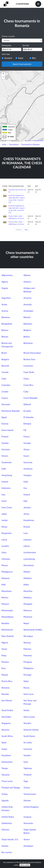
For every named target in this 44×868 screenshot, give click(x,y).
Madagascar (7, 572)
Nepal (26, 623)
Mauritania (7, 591)
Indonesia (6, 488)
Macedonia (29, 565)
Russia (26, 688)
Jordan (5, 520)
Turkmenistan (30, 794)
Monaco (5, 604)
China (26, 379)
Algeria (5, 282)
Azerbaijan (28, 311)
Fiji (25, 430)
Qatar (26, 681)
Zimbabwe (28, 846)
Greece (5, 456)
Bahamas (6, 317)
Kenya (4, 527)
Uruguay (27, 817)
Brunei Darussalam (32, 353)
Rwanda (5, 694)
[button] (3, 74)
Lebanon (27, 540)
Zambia (5, 846)
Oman (4, 649)
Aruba (4, 304)
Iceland (5, 482)
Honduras (28, 469)
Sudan (4, 749)
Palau (4, 655)
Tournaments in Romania (30, 144)
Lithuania (6, 559)
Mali (4, 585)
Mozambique (8, 617)
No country (7, 852)
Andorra (27, 282)
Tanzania (6, 775)
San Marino (7, 700)
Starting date (7, 45)
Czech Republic (31, 398)
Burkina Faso (29, 359)
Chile (4, 379)
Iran (25, 488)
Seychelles (6, 717)
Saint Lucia (28, 694)
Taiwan (5, 768)
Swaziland (6, 755)
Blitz (34, 58)
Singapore (6, 723)
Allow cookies (25, 865)
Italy (25, 501)
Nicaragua (28, 636)
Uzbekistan (7, 823)
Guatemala (7, 462)
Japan (4, 514)
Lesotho (5, 546)
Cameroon (28, 366)
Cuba (26, 392)
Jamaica (27, 507)
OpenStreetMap (38, 141)
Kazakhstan (29, 520)
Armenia (27, 298)
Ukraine (27, 800)
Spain (4, 742)
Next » (27, 230)
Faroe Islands (8, 430)
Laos (26, 533)
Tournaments (14, 144)
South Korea (29, 736)
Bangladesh (7, 324)
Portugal (27, 675)
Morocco (28, 610)
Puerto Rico (7, 681)
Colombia (6, 385)
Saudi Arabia (7, 710)
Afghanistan (7, 275)
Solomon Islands (31, 730)
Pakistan (27, 649)
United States (8, 817)
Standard (8, 58)
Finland (5, 436)
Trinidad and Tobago (11, 788)
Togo (26, 781)
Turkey (5, 794)
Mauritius (28, 591)
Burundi (5, 366)
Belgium (27, 330)
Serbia (26, 710)
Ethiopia (27, 424)
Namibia (5, 623)
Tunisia (27, 788)
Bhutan (5, 337)
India (26, 482)
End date (26, 45)
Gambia (5, 443)
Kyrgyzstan (7, 533)
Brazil (4, 353)
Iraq (3, 494)
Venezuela (28, 823)
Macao (5, 565)
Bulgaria (5, 359)
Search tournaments (22, 64)
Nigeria (5, 643)
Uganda (5, 800)
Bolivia (27, 337)
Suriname (28, 749)
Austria (5, 311)
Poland (5, 675)
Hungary (27, 475)
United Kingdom (31, 807)
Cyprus (5, 398)
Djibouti (27, 404)
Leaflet (28, 141)
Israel (4, 501)
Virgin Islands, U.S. (10, 839)
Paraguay (28, 662)
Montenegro (7, 610)
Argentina (6, 298)
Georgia (27, 443)
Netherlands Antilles (33, 630)
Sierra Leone (29, 717)
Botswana (28, 343)
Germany (6, 449)
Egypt (4, 417)
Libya (4, 552)
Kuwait (27, 527)
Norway (27, 643)
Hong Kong (7, 475)
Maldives (28, 578)
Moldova (28, 597)
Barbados (28, 324)
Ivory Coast (7, 507)
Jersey (26, 514)
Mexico (5, 597)
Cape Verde (29, 372)
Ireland (27, 494)
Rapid (21, 58)
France (27, 436)
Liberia (27, 546)
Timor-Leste (7, 781)
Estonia (5, 424)
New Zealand (8, 636)
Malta (26, 585)
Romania (6, 688)
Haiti (4, 469)
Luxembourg (29, 559)
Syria (26, 762)
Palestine (28, 655)
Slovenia (5, 730)
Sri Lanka (28, 742)
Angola (5, 288)
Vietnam (5, 830)
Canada (5, 372)
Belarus (5, 330)
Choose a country (8, 36)
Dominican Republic (11, 411)
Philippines (29, 668)
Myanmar (28, 617)
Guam (26, 456)
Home (4, 144)
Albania (27, 275)
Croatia (5, 392)
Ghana (26, 449)
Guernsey (28, 462)
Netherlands (7, 630)
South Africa (7, 736)
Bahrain (27, 317)
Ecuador (27, 411)
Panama (5, 662)
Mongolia (28, 604)
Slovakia (27, 723)
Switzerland (7, 762)
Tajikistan (28, 768)
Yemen (27, 839)
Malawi (27, 572)
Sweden (27, 755)
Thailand (27, 775)
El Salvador (29, 417)
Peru (4, 668)
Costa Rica (28, 385)
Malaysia (6, 578)
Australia (28, 304)
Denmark (6, 404)
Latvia (4, 540)
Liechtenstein (30, 552)
